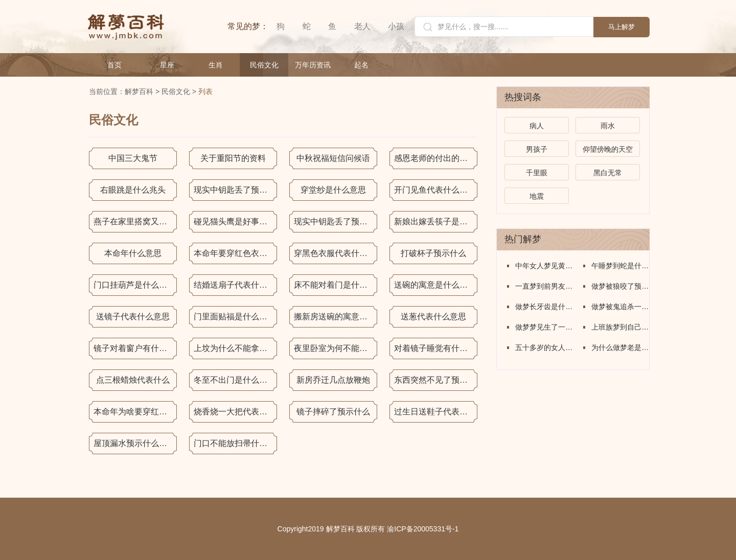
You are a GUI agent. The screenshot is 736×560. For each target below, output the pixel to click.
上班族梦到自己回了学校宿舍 (620, 327)
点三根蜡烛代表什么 (133, 380)
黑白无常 (608, 173)
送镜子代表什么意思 (133, 317)
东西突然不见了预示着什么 (436, 380)
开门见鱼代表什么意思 (435, 190)
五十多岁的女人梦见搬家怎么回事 (544, 347)
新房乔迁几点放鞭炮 (333, 380)
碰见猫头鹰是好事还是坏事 (235, 221)
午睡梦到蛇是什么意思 (620, 266)
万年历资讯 (313, 65)
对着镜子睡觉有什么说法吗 (436, 348)
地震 (537, 196)
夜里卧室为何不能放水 (335, 348)
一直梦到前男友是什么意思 (544, 286)
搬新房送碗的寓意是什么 (336, 317)
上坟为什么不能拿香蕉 (235, 348)
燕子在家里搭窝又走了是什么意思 (135, 221)
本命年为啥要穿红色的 (134, 412)
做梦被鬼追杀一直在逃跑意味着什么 (620, 307)
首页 (114, 65)
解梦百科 (139, 91)
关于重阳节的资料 (233, 158)
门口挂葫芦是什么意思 (134, 285)
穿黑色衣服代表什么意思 (336, 253)
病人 (537, 126)
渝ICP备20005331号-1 (423, 529)
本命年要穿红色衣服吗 (235, 253)
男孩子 (537, 149)
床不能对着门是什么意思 (336, 285)
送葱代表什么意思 (433, 317)
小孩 (396, 26)
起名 (361, 65)
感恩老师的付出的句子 (435, 158)
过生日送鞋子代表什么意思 (436, 412)
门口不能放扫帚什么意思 (235, 443)
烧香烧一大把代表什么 (235, 412)
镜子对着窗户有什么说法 (135, 348)
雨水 (608, 126)
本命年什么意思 (133, 253)
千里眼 (537, 173)
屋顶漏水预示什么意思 (134, 443)
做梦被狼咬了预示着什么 (620, 286)
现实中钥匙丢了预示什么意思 (235, 190)
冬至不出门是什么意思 (235, 380)
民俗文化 (264, 65)
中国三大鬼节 (133, 158)
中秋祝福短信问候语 (333, 158)
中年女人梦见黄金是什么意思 (544, 266)
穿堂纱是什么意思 (333, 190)
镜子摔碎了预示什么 (333, 412)
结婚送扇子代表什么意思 (235, 285)
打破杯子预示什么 (433, 253)
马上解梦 (622, 27)
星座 (167, 65)
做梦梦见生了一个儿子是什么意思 (544, 327)
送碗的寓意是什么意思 (435, 285)
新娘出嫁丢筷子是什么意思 (436, 221)
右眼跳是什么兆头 (133, 190)
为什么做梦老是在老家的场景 (620, 347)
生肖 (216, 65)
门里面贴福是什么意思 (235, 317)
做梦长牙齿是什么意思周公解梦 (544, 307)
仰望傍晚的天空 (608, 149)
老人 (362, 26)
